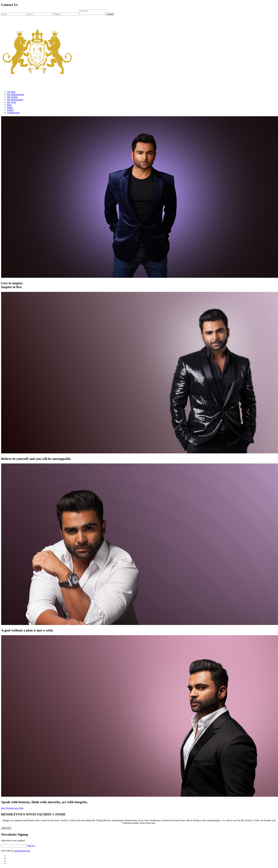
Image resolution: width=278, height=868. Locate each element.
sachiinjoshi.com (22, 852)
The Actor (12, 103)
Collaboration (13, 113)
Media (10, 108)
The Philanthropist (16, 95)
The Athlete (12, 98)
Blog (9, 106)
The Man (11, 93)
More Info (6, 829)
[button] (8, 809)
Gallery (10, 111)
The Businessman (15, 100)
